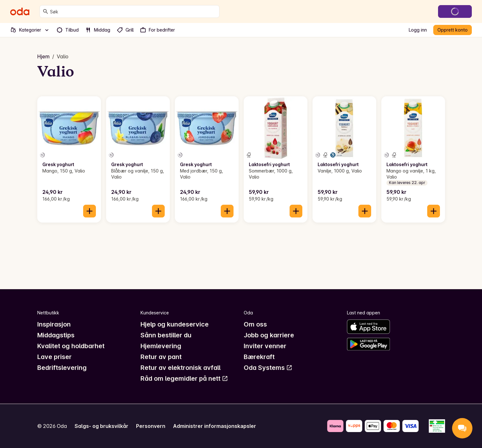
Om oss (255, 324)
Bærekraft (259, 357)
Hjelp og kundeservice (175, 324)
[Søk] (46, 11)
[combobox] (133, 11)
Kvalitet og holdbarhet (71, 346)
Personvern (151, 426)
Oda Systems (268, 368)
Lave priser (54, 357)
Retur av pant (161, 357)
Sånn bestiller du (166, 335)
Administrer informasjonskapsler (215, 426)
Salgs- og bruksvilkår (101, 426)
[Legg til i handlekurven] (90, 211)
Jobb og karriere (269, 335)
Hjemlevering (161, 346)
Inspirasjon (54, 324)
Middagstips (56, 335)
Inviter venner (265, 346)
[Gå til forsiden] (20, 11)
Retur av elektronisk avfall (180, 368)
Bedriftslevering (62, 368)
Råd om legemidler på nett (184, 378)
